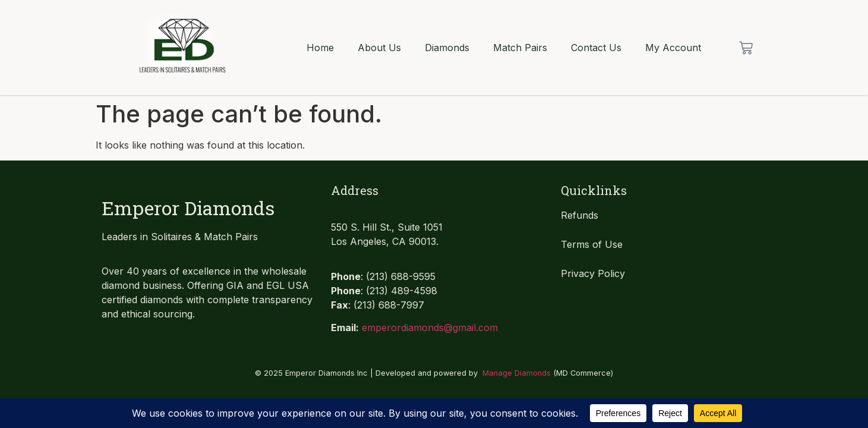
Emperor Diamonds (188, 208)
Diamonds (447, 48)
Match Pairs (520, 48)
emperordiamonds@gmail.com (430, 328)
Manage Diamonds (517, 373)
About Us (379, 48)
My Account (673, 48)
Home (320, 48)
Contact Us (596, 48)
